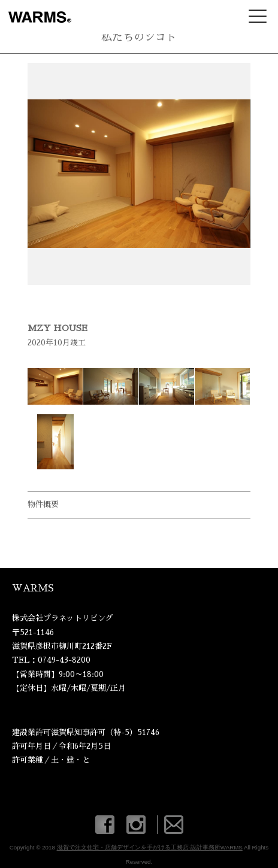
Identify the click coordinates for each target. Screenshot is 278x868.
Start (135, 300)
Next (235, 174)
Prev (43, 174)
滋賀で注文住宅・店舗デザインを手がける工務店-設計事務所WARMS (150, 847)
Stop (144, 300)
